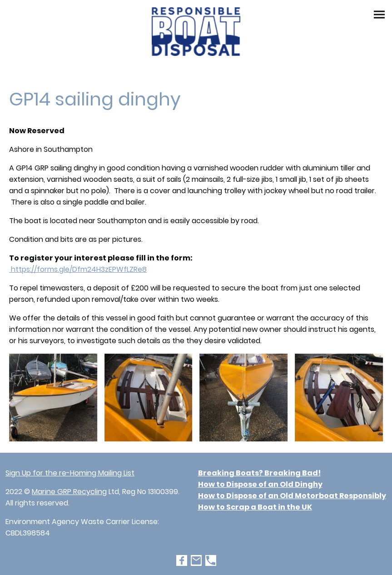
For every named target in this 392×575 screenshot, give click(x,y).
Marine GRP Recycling (69, 492)
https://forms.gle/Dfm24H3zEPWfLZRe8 (78, 269)
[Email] (196, 560)
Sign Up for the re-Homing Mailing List (70, 473)
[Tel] (211, 560)
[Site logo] (196, 32)
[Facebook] (182, 560)
